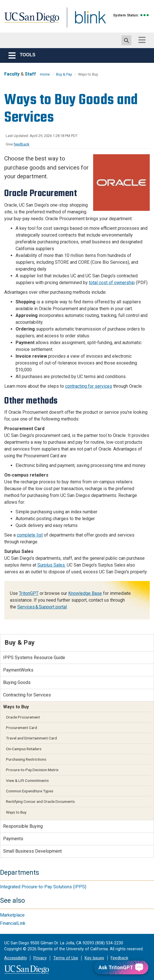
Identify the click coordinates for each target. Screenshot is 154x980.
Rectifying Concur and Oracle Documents (40, 801)
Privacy (40, 958)
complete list (30, 535)
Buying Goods (17, 682)
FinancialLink (13, 923)
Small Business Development (32, 851)
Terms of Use (66, 958)
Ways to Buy (16, 812)
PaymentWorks (18, 670)
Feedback (119, 958)
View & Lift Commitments (27, 780)
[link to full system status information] (145, 15)
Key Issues (94, 958)
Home (45, 74)
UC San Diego (30, 21)
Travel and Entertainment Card (31, 738)
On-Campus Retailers (24, 749)
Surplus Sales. (52, 565)
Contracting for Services (27, 695)
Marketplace (12, 915)
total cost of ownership (112, 283)
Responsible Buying (23, 826)
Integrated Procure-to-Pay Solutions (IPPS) (43, 887)
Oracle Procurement (23, 717)
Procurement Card (22, 728)
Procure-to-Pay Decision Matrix (32, 770)
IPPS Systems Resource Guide (34, 658)
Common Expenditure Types (30, 791)
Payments (13, 839)
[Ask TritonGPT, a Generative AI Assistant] (121, 967)
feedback (22, 144)
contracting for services (89, 386)
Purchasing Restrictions (26, 759)
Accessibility (16, 958)
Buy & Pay (64, 74)
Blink (85, 21)
